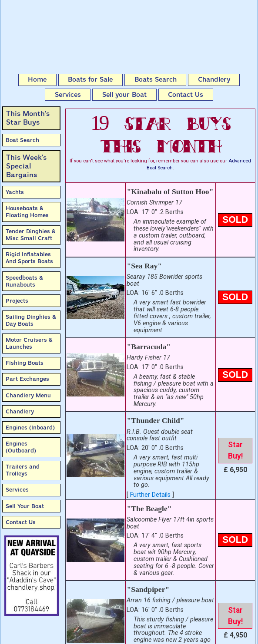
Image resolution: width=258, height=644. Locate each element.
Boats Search (156, 79)
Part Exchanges (27, 379)
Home (37, 79)
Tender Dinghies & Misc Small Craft (31, 235)
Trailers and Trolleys (23, 470)
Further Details (150, 495)
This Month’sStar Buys (28, 118)
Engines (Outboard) (21, 447)
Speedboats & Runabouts (24, 281)
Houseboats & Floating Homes (27, 212)
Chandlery (214, 79)
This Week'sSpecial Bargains (26, 166)
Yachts (15, 192)
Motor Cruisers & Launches (29, 343)
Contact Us (186, 95)
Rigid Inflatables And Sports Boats (29, 258)
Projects (17, 301)
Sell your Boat (124, 95)
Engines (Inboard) (30, 428)
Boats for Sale (90, 79)
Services (68, 95)
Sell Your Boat (25, 506)
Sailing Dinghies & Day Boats (31, 320)
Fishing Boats (25, 363)
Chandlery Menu (28, 395)
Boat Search (22, 140)
